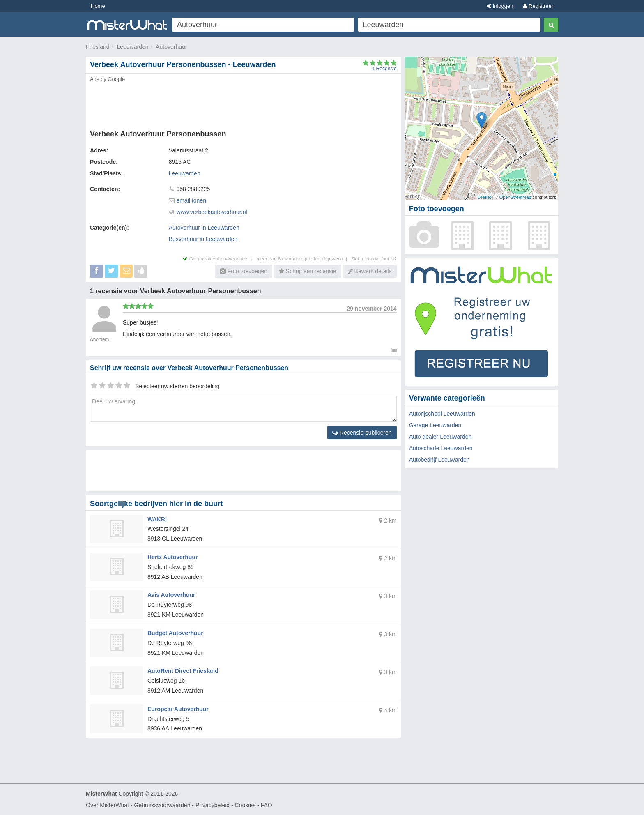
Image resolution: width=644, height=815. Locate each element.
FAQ (267, 805)
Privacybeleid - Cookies (225, 805)
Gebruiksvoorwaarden (162, 805)
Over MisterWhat (107, 805)
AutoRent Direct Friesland (183, 671)
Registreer (538, 6)
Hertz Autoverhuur (172, 557)
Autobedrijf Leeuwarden (439, 460)
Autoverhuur (171, 47)
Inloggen (500, 6)
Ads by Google (107, 79)
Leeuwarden (132, 47)
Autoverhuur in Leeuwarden (204, 228)
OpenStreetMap (515, 197)
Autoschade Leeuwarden (441, 448)
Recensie (384, 69)
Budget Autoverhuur (175, 633)
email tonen (191, 200)
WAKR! (157, 519)
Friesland (98, 47)
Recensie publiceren (362, 433)
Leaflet (484, 197)
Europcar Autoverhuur (178, 709)
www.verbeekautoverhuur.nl (212, 212)
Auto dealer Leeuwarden (440, 437)
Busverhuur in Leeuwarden (203, 239)
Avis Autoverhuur (171, 595)
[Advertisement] (243, 104)
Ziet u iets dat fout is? (374, 259)
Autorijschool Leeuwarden (442, 414)
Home (98, 6)
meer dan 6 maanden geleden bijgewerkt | (304, 259)
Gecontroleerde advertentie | (220, 259)
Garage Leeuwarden (435, 425)
